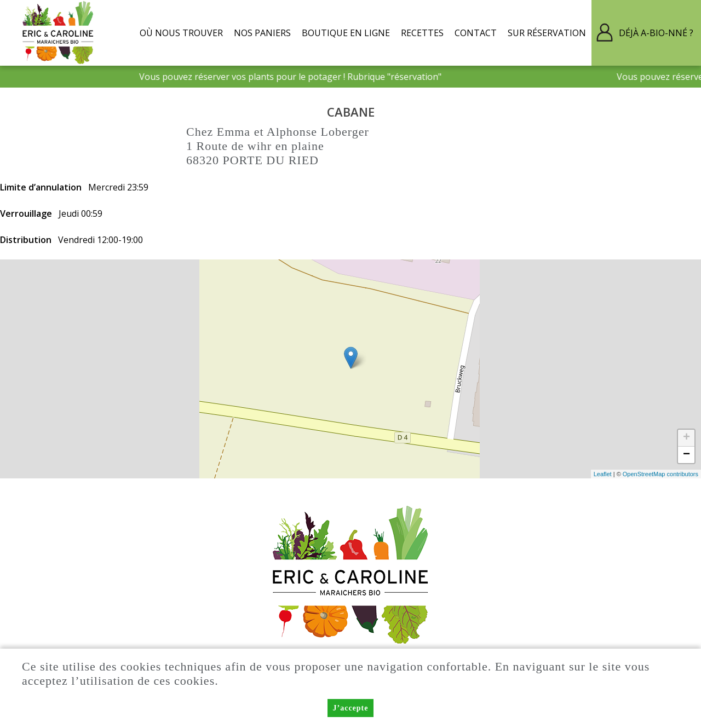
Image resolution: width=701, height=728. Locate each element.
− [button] (686, 455)
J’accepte (351, 708)
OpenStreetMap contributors (660, 474)
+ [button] (686, 438)
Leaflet (603, 474)
